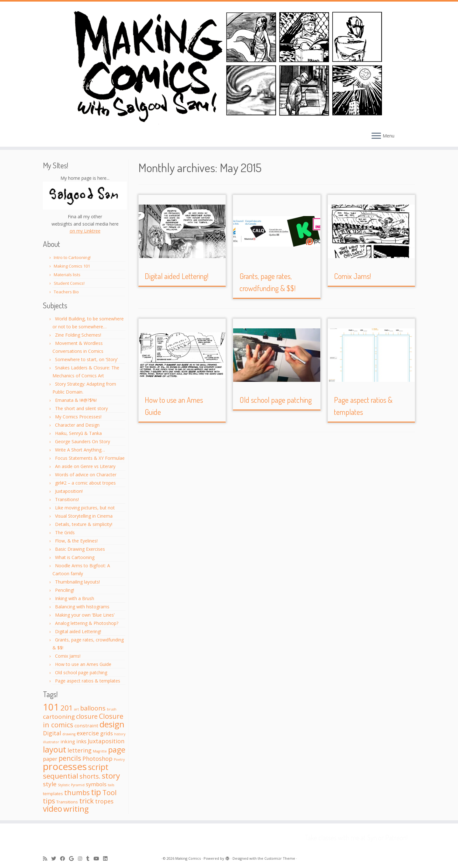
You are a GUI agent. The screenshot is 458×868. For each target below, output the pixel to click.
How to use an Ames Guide (83, 664)
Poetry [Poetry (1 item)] (119, 759)
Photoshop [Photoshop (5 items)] (97, 759)
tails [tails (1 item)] (111, 785)
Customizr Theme (280, 858)
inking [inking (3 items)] (68, 741)
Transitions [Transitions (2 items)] (67, 802)
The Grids (65, 532)
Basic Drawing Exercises (80, 549)
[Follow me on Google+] (73, 859)
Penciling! (65, 590)
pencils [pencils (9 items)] (70, 758)
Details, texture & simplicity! (84, 524)
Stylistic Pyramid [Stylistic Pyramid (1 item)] (71, 785)
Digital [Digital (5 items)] (52, 733)
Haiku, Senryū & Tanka (78, 433)
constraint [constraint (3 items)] (86, 725)
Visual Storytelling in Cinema (84, 516)
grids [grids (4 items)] (107, 733)
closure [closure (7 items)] (87, 716)
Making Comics (188, 858)
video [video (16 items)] (52, 809)
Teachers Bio (66, 292)
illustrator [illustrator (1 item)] (51, 742)
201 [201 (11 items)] (67, 708)
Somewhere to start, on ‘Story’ (86, 359)
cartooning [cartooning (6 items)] (59, 717)
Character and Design (77, 425)
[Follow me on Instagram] (82, 859)
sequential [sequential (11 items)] (61, 776)
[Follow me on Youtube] (98, 859)
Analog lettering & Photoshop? (87, 623)
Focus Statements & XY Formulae (90, 458)
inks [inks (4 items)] (81, 741)
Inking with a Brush (75, 598)
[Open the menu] (376, 136)
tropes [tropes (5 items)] (104, 801)
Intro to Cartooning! (72, 257)
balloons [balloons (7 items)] (93, 708)
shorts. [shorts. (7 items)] (90, 776)
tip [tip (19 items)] (96, 792)
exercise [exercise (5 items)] (88, 733)
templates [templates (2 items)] (53, 794)
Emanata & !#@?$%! (76, 400)
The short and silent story (81, 408)
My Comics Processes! (78, 417)
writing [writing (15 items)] (76, 809)
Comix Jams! (68, 656)
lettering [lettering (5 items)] (80, 750)
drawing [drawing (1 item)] (69, 734)
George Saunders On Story (83, 441)
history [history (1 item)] (120, 734)
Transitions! (67, 499)
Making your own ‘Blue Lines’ (85, 615)
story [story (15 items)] (111, 776)
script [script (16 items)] (98, 767)
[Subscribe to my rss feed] (47, 859)
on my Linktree (85, 231)
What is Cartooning (75, 557)
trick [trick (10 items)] (87, 801)
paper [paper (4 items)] (50, 759)
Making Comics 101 (72, 266)
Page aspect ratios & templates (88, 681)
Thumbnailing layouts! (77, 582)
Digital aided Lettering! (78, 631)
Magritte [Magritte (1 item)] (100, 751)
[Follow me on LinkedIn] (107, 859)
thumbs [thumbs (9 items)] (77, 792)
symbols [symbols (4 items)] (96, 784)
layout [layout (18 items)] (55, 749)
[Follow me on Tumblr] (90, 859)
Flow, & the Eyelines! (76, 541)
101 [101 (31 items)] (51, 707)
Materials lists (67, 275)
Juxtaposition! (69, 491)
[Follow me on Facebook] (65, 859)
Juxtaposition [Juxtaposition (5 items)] (106, 741)
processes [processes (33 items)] (65, 766)
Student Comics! (69, 283)
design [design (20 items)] (112, 724)
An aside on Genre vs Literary (85, 466)
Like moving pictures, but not (85, 508)
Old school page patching (81, 672)
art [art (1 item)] (76, 709)
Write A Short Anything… (80, 450)
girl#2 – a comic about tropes (85, 483)
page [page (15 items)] (117, 749)
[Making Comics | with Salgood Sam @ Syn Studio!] (229, 65)
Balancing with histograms (82, 607)
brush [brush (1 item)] (112, 709)
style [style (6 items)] (50, 784)
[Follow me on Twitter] (56, 859)
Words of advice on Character (86, 475)
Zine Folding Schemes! (78, 335)
